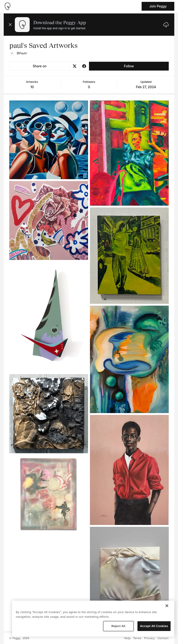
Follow (129, 66)
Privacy (149, 638)
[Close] (167, 606)
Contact (163, 638)
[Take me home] (7, 6)
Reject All (118, 626)
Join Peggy (158, 6)
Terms (137, 638)
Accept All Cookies (154, 626)
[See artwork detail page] (49, 140)
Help (127, 638)
